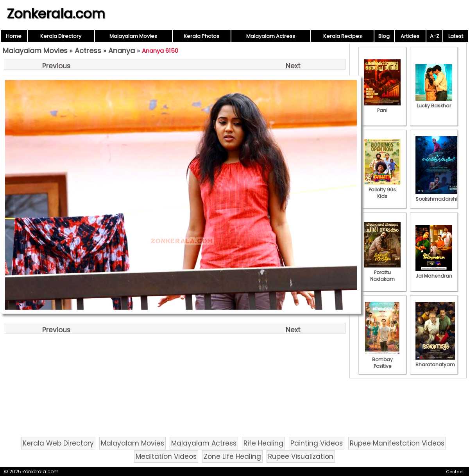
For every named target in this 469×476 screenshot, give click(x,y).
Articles (410, 36)
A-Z (435, 36)
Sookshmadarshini (439, 196)
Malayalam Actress (271, 36)
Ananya (122, 51)
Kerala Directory (61, 36)
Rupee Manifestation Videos (397, 443)
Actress (88, 51)
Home (14, 36)
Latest (456, 36)
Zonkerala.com (56, 14)
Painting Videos (317, 443)
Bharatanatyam (435, 361)
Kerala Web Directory (58, 443)
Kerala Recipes (343, 36)
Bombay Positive (382, 359)
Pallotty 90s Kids (382, 190)
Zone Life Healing (232, 456)
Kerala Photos (201, 36)
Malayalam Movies (133, 36)
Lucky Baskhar (434, 102)
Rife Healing (263, 443)
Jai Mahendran (434, 273)
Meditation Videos (166, 456)
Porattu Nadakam (382, 272)
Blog (384, 36)
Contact (455, 472)
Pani (382, 107)
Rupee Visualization (301, 456)
